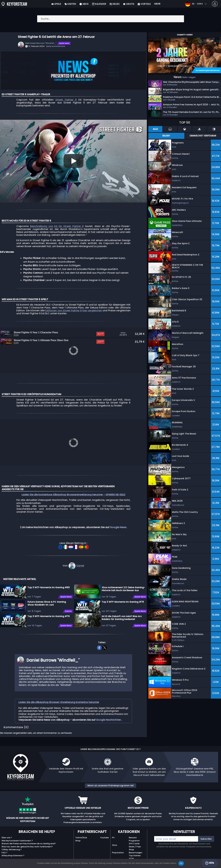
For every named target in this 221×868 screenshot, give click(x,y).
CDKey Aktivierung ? (12, 846)
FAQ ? (4, 849)
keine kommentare (56, 46)
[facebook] (99, 644)
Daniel (80, 562)
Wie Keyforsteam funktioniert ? (17, 837)
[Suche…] (111, 19)
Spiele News (64, 43)
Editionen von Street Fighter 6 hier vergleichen (74, 311)
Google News (118, 524)
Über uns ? (7, 834)
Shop (78, 837)
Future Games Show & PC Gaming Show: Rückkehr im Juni (47, 600)
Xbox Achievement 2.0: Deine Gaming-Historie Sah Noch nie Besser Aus (123, 585)
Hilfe (210, 863)
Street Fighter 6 (66, 100)
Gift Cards (134, 840)
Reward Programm (134, 836)
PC (113, 834)
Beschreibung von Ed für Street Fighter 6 (57, 226)
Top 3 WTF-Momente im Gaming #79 (49, 613)
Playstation (118, 849)
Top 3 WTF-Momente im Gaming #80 (49, 584)
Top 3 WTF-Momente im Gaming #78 (123, 598)
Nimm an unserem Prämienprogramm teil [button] (111, 782)
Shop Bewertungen (135, 848)
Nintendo (117, 856)
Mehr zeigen (189, 77)
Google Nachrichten (109, 716)
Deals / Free (135, 843)
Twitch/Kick (81, 834)
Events (68, 608)
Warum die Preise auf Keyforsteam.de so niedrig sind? (29, 840)
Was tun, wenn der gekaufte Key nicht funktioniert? (27, 843)
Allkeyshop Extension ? (13, 852)
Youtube (104, 834)
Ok (181, 863)
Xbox (114, 842)
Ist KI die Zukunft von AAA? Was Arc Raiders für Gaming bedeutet (122, 614)
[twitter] (105, 644)
